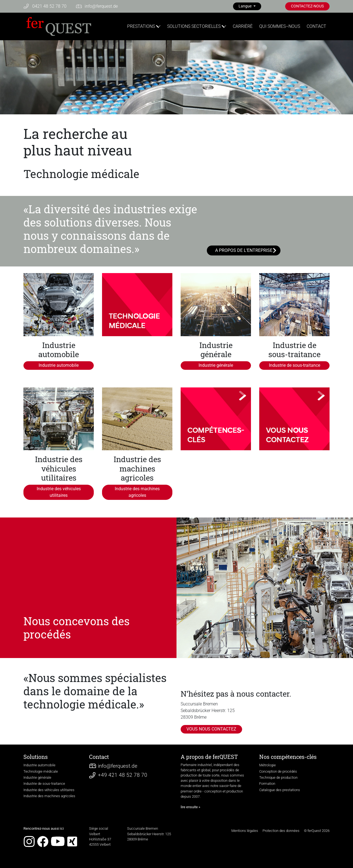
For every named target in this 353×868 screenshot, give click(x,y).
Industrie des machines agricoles (137, 492)
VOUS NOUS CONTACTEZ (211, 729)
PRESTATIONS (141, 26)
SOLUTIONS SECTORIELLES (194, 26)
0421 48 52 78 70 (49, 6)
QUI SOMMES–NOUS (280, 26)
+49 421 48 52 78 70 (123, 775)
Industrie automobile (59, 365)
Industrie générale (216, 365)
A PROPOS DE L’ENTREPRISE (244, 250)
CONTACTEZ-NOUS (307, 6)
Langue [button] (245, 6)
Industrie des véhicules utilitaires (59, 492)
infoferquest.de (101, 6)
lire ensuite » (190, 807)
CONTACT (316, 26)
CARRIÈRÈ (243, 26)
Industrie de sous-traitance (295, 365)
